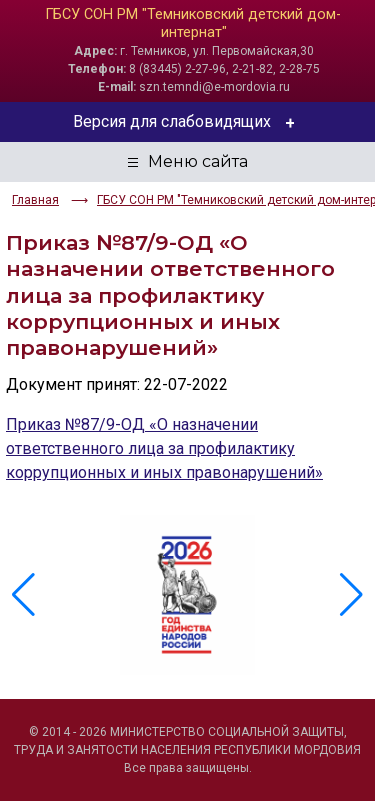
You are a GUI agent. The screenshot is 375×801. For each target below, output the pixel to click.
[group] (187, 595)
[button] (351, 595)
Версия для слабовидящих (187, 122)
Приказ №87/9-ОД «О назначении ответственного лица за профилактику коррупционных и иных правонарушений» (164, 448)
